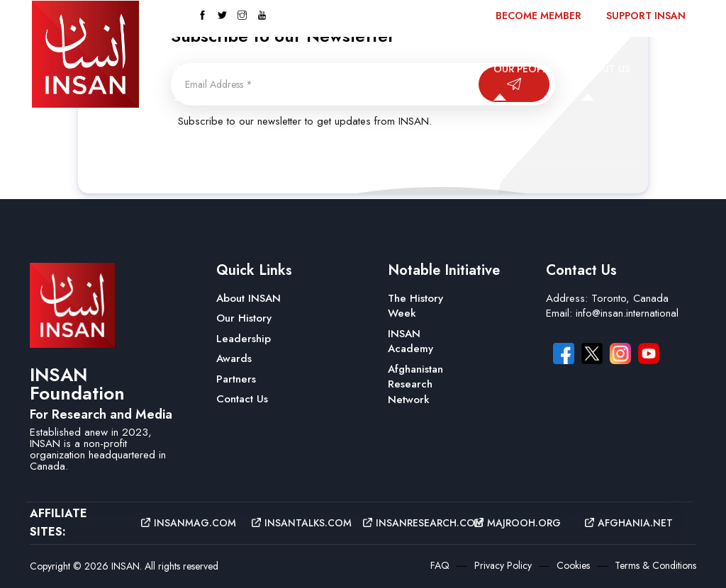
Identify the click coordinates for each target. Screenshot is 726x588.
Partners (236, 379)
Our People (523, 69)
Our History (244, 318)
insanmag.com (186, 523)
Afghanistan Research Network (415, 384)
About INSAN (248, 298)
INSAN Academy (411, 341)
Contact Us (322, 132)
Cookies (573, 565)
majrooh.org (518, 523)
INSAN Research (423, 69)
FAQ (440, 565)
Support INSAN (646, 16)
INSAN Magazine (218, 69)
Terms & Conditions (655, 565)
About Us (606, 69)
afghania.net (629, 523)
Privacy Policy (503, 565)
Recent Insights (218, 132)
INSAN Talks (322, 69)
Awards (234, 358)
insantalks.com (297, 523)
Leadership (244, 339)
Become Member (538, 16)
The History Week (415, 306)
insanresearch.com (408, 523)
